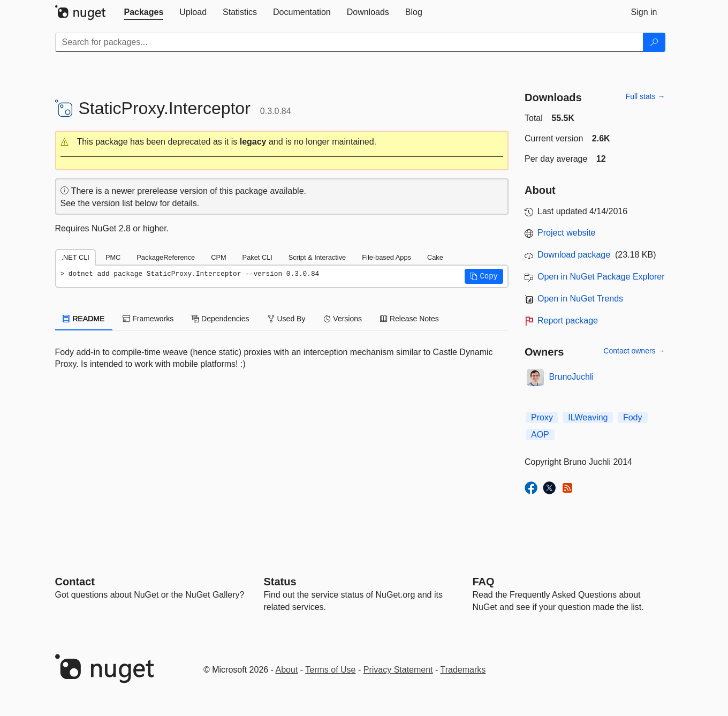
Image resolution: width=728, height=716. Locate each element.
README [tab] (84, 319)
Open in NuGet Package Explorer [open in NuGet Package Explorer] (601, 277)
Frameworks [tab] (148, 319)
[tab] (144, 12)
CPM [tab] (218, 257)
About (287, 670)
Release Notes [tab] (409, 319)
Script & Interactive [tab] (317, 257)
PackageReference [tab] (166, 257)
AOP (540, 435)
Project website (567, 233)
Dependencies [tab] (220, 319)
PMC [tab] (113, 257)
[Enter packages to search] (349, 42)
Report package (568, 321)
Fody (633, 417)
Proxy (542, 417)
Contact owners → (634, 351)
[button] (282, 142)
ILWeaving (588, 417)
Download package (574, 255)
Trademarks (463, 670)
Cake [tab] (435, 257)
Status (280, 582)
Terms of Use (330, 670)
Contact (75, 582)
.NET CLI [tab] (75, 257)
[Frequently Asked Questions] (484, 582)
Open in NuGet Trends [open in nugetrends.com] (580, 299)
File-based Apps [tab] (386, 257)
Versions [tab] (343, 319)
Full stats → (646, 96)
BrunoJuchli (572, 377)
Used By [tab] (287, 319)
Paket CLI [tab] (257, 257)
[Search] (654, 42)
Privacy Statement (398, 670)
